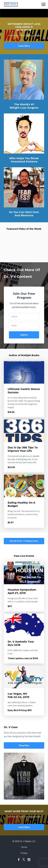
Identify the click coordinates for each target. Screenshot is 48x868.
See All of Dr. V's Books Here (24, 541)
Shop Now (24, 745)
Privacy (24, 853)
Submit (24, 335)
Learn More (24, 46)
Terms (24, 847)
